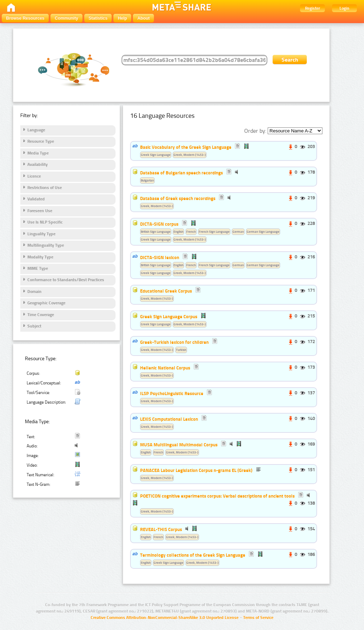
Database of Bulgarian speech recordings (181, 173)
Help (122, 18)
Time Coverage (41, 315)
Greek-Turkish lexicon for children (174, 342)
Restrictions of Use (45, 188)
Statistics (98, 18)
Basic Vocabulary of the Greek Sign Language (186, 147)
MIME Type (38, 268)
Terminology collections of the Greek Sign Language (193, 555)
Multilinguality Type (46, 245)
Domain (34, 292)
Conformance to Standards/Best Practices (66, 280)
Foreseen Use (40, 211)
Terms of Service (258, 618)
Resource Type (41, 141)
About (143, 18)
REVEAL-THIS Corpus (161, 529)
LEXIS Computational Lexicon (169, 419)
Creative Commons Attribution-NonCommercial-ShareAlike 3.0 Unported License (165, 618)
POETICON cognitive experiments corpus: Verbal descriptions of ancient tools (217, 496)
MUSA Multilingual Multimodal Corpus (179, 445)
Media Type (38, 153)
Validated (36, 199)
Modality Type (40, 257)
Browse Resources (25, 18)
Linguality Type (41, 234)
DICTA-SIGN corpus (159, 224)
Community (66, 18)
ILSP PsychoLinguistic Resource (172, 393)
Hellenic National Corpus (165, 368)
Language (36, 130)
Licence (34, 176)
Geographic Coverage (46, 303)
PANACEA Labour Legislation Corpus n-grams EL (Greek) (196, 470)
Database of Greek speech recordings (178, 198)
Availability (38, 164)
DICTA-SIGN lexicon (160, 257)
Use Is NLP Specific (45, 222)
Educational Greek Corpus (166, 291)
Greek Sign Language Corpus (169, 316)
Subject (34, 326)
